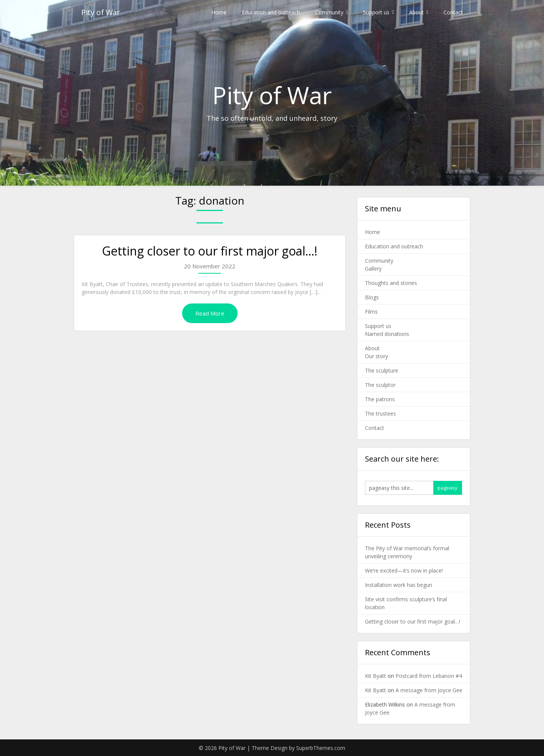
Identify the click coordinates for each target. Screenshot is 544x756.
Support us (376, 12)
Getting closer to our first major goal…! (210, 251)
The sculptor (380, 385)
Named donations (387, 334)
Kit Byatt (376, 676)
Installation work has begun (399, 585)
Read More (210, 313)
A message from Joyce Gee (429, 690)
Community (329, 12)
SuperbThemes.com (321, 748)
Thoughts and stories (391, 283)
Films (371, 312)
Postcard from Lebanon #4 (429, 676)
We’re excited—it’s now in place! (404, 570)
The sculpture (382, 370)
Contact (453, 12)
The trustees (380, 413)
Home (219, 12)
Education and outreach (271, 12)
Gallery (373, 269)
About (416, 12)
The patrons (380, 399)
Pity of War (101, 12)
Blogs (372, 297)
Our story (376, 356)
